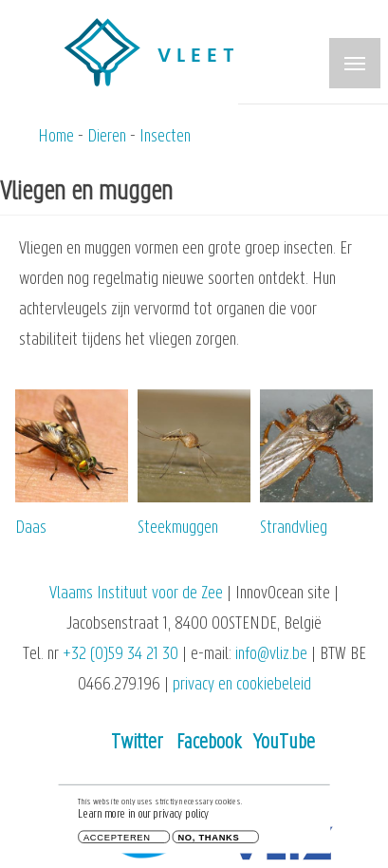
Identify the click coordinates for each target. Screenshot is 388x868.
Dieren (107, 137)
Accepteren (117, 840)
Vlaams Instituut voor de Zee (136, 594)
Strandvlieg (294, 528)
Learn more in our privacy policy (143, 817)
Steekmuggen (178, 528)
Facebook (209, 743)
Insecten (165, 137)
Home (56, 137)
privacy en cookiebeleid (242, 685)
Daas (31, 528)
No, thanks (208, 840)
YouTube (284, 743)
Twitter (137, 743)
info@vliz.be (271, 655)
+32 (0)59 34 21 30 (120, 655)
